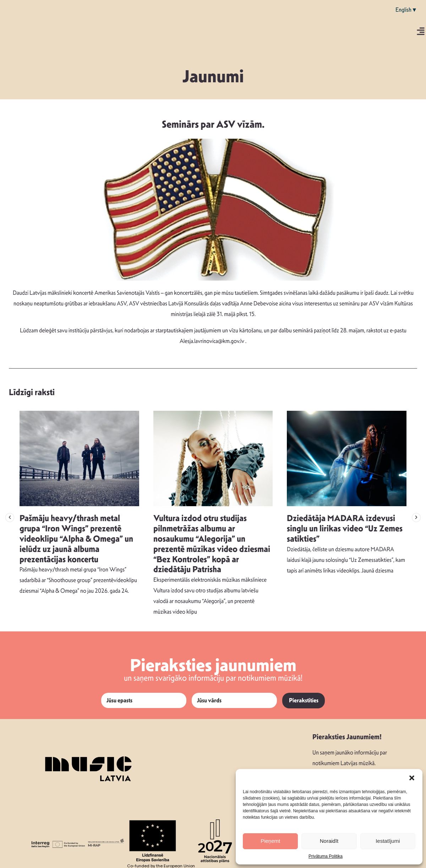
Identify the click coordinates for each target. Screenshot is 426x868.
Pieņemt (270, 841)
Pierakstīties (304, 700)
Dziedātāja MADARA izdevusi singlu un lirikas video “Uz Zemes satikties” (345, 529)
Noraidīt (329, 841)
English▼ (406, 10)
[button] (412, 778)
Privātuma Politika (326, 856)
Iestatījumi (388, 841)
